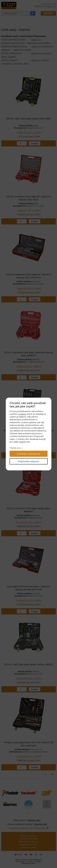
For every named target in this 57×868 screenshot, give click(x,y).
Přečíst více (15, 448)
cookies (22, 414)
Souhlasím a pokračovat (28, 454)
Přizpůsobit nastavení (28, 461)
